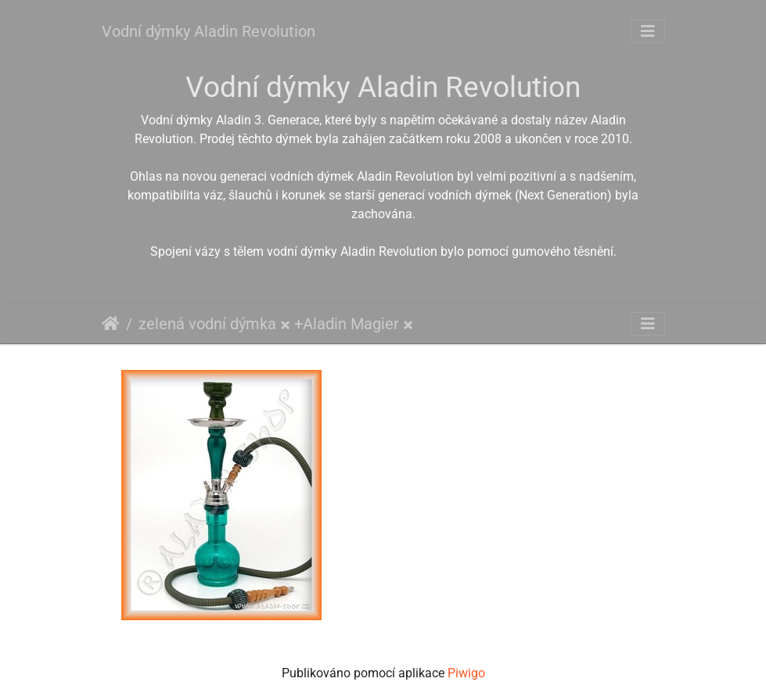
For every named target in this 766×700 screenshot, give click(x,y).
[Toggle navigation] (648, 31)
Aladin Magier (351, 324)
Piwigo (466, 673)
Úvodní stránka (111, 324)
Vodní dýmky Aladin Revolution (209, 31)
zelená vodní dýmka (207, 324)
